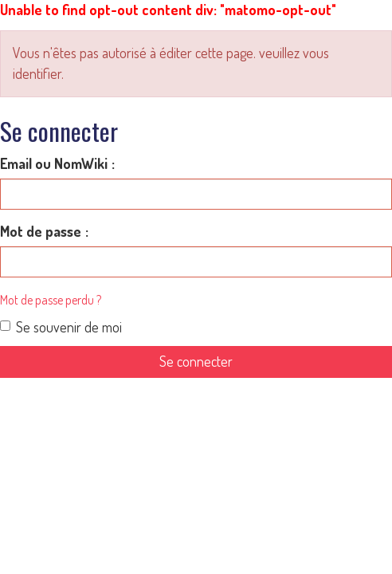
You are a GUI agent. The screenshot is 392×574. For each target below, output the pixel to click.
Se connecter (196, 361)
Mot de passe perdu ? (51, 300)
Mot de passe (41, 231)
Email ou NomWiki (54, 163)
